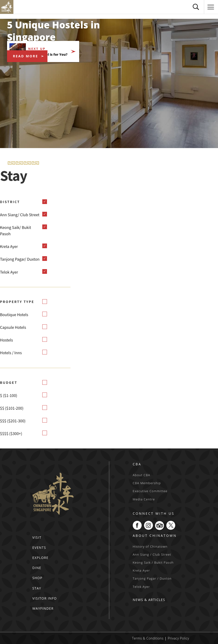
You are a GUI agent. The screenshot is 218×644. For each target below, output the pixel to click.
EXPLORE (41, 558)
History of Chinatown (150, 546)
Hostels (6, 340)
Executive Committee (150, 491)
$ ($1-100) (9, 395)
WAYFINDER (43, 608)
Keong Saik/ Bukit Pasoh (16, 230)
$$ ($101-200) (12, 408)
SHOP (37, 578)
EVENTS (39, 548)
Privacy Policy (178, 638)
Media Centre (144, 499)
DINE (37, 568)
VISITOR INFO (45, 598)
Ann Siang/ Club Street (20, 215)
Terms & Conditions (148, 638)
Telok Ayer (9, 272)
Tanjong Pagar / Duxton (152, 578)
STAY (37, 588)
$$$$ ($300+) (11, 433)
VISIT (37, 537)
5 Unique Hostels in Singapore (53, 31)
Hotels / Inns (11, 353)
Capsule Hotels (13, 327)
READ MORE (25, 56)
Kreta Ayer (9, 246)
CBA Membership (147, 483)
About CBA (141, 475)
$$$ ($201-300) (13, 421)
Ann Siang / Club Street (152, 554)
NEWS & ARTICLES (149, 600)
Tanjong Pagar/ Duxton (20, 259)
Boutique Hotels (14, 314)
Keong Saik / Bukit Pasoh (153, 562)
